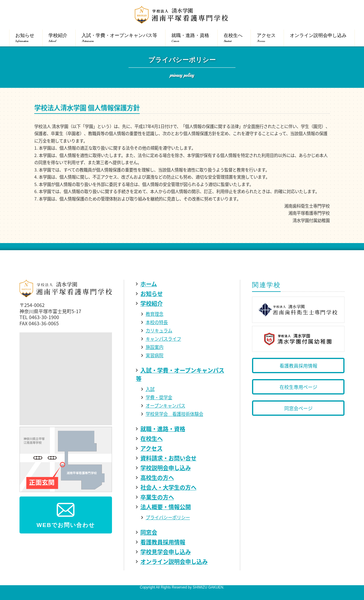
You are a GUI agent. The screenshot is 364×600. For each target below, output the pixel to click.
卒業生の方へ (157, 497)
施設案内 (155, 347)
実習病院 (155, 355)
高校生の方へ (157, 478)
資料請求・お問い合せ (168, 458)
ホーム (149, 284)
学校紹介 (152, 303)
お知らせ (152, 294)
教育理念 (155, 314)
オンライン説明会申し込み (174, 562)
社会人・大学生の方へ (168, 487)
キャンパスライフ (163, 339)
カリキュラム (159, 330)
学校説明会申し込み (166, 468)
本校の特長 (157, 322)
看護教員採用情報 (163, 542)
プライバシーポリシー (168, 517)
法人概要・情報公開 (166, 507)
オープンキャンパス (165, 406)
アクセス (151, 448)
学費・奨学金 (159, 397)
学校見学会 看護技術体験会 (174, 414)
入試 (150, 389)
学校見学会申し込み (166, 552)
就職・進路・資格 (163, 429)
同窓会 (149, 532)
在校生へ (152, 439)
